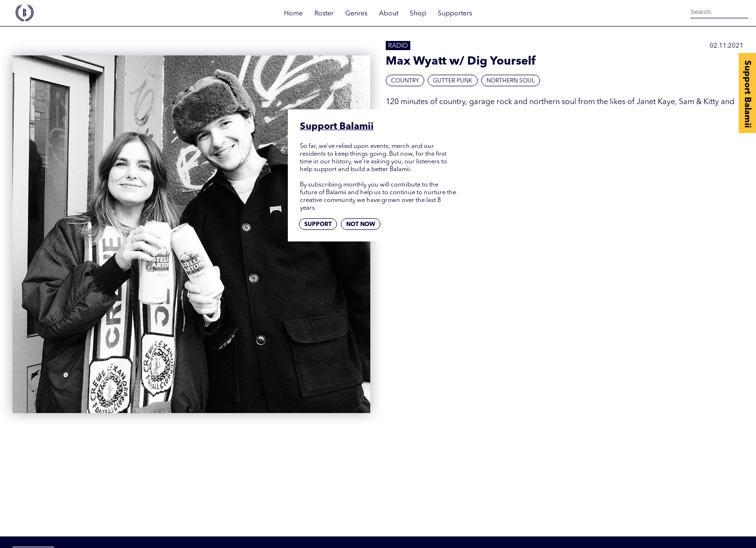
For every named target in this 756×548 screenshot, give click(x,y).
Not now (361, 225)
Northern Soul (511, 81)
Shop (418, 13)
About (389, 13)
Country (405, 81)
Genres (356, 13)
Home (293, 13)
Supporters (455, 13)
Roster (324, 13)
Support (318, 225)
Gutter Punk (453, 81)
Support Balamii (747, 94)
